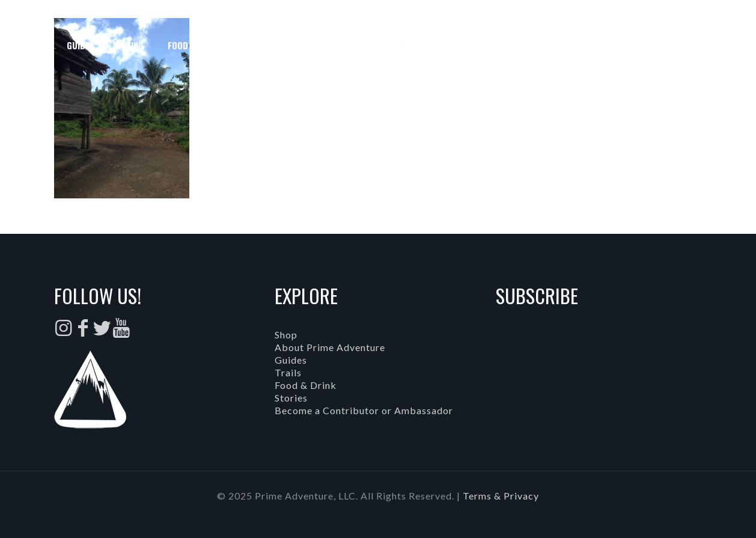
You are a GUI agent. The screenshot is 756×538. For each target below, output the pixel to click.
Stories (291, 398)
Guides (291, 360)
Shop (286, 335)
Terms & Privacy (501, 496)
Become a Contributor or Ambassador (364, 410)
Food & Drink (306, 385)
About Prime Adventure (330, 347)
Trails (288, 372)
